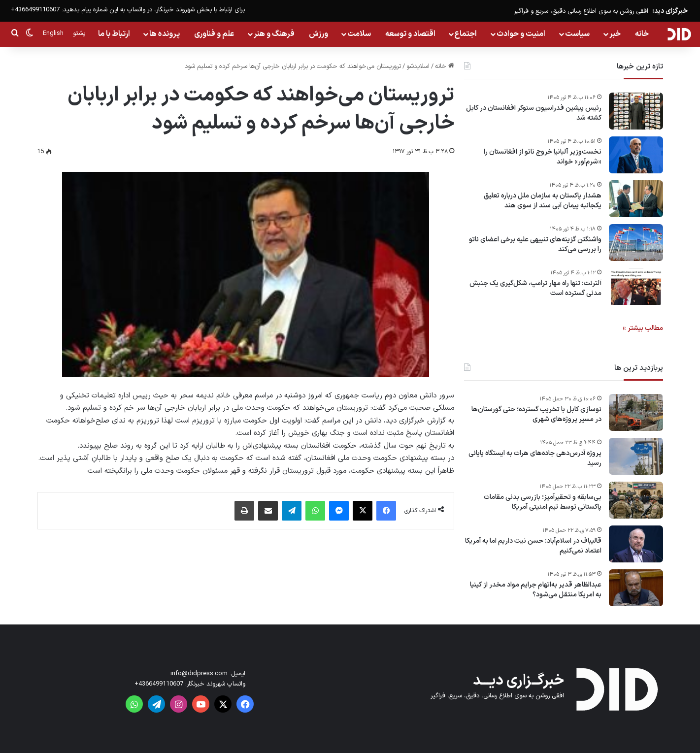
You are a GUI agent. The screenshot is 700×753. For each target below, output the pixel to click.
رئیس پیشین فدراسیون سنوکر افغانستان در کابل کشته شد (534, 113)
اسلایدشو (418, 66)
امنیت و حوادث (521, 34)
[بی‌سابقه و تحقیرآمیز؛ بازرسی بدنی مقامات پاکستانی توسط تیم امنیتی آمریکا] (636, 500)
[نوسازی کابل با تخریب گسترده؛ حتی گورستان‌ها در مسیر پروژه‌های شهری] (636, 412)
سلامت (359, 34)
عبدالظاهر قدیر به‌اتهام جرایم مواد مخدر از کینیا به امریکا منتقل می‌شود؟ (536, 590)
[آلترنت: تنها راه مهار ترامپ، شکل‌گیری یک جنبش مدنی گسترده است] (636, 286)
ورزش (318, 34)
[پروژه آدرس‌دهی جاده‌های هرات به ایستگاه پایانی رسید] (636, 456)
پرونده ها (165, 34)
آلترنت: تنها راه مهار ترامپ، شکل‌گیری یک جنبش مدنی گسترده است (535, 288)
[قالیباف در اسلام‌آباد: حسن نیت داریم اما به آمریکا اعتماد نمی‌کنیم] (636, 544)
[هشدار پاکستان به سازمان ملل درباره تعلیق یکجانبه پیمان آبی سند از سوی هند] (636, 199)
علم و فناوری (214, 34)
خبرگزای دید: (670, 11)
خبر (615, 34)
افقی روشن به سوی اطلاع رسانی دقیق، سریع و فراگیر (581, 11)
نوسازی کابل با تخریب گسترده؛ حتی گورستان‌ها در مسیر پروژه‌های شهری (536, 414)
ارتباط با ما (114, 34)
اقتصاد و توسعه (410, 34)
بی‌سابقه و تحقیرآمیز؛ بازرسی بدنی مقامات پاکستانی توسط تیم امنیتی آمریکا (543, 502)
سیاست (577, 34)
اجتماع (466, 34)
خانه (642, 34)
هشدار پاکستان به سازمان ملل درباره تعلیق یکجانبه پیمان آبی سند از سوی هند (543, 201)
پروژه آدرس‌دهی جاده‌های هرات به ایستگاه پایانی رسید (535, 458)
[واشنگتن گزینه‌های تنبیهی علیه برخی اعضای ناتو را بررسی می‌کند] (636, 243)
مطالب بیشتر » (643, 328)
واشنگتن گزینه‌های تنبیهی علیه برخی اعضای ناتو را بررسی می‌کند (535, 245)
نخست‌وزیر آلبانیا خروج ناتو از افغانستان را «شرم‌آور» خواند (543, 157)
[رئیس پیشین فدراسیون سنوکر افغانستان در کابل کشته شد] (636, 111)
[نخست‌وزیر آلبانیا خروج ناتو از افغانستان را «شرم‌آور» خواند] (636, 155)
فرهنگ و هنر (274, 34)
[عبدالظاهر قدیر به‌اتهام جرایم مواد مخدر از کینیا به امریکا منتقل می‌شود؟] (636, 588)
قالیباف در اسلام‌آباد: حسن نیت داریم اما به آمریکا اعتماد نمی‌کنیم (533, 546)
